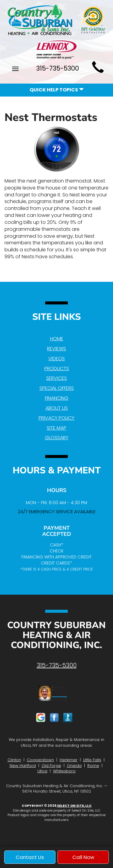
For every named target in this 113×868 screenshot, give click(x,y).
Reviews (56, 349)
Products (57, 369)
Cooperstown (40, 760)
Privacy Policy (56, 418)
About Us (57, 408)
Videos (56, 359)
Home (57, 339)
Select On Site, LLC (74, 806)
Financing (57, 398)
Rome (93, 766)
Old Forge (51, 766)
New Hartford (23, 766)
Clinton (14, 760)
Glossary (57, 438)
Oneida (74, 766)
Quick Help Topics (57, 90)
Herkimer (69, 760)
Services (56, 378)
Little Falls (92, 760)
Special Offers (57, 388)
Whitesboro (64, 771)
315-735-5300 (57, 665)
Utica (42, 771)
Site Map (56, 428)
